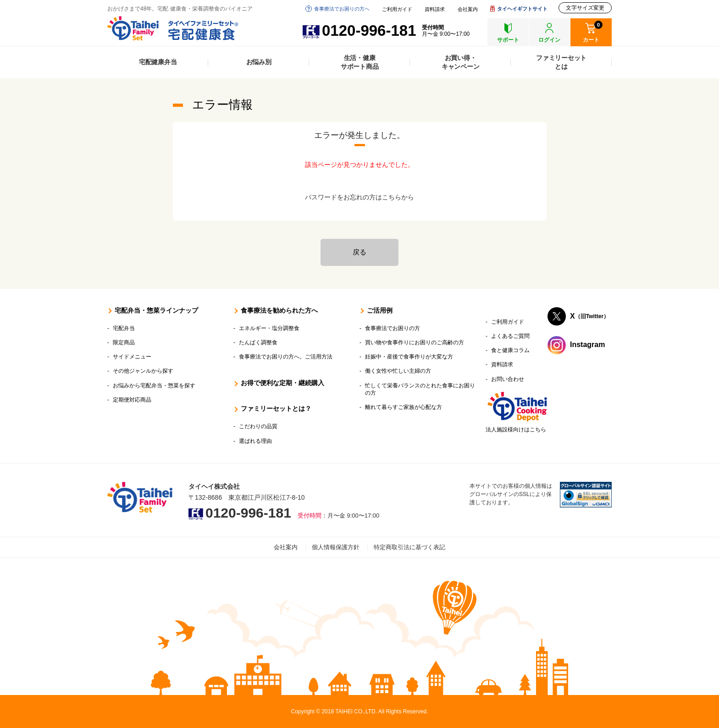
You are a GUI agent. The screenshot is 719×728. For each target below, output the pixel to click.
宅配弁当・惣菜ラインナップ (156, 310)
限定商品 (124, 342)
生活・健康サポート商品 (360, 62)
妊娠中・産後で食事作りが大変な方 (409, 357)
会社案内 (468, 9)
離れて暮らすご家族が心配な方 (404, 407)
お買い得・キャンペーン (461, 62)
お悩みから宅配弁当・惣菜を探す (154, 386)
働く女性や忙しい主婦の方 (398, 371)
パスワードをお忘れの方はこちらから (359, 197)
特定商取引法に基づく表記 (409, 547)
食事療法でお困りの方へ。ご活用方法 (286, 357)
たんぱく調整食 (258, 342)
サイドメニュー (132, 357)
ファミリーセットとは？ (276, 408)
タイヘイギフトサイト (522, 9)
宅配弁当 (124, 328)
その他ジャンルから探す (143, 371)
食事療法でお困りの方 (393, 328)
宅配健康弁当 (158, 62)
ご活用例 (380, 310)
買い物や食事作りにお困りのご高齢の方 (415, 342)
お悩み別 (259, 62)
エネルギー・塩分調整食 (269, 328)
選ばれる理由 (255, 441)
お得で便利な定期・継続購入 (282, 383)
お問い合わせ (508, 379)
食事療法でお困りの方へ (342, 9)
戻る (359, 252)
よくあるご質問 (510, 336)
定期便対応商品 (132, 400)
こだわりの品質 (258, 426)
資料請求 (435, 9)
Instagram (587, 345)
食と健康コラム (510, 350)
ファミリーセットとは (561, 62)
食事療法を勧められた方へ (279, 310)
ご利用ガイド (397, 9)
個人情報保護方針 (336, 547)
